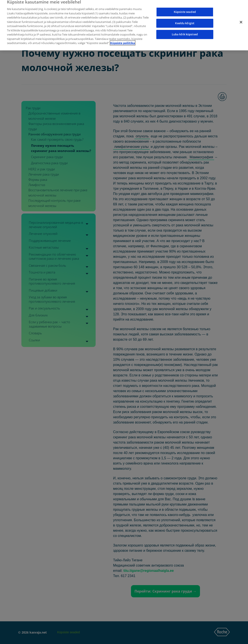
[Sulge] (241, 18)
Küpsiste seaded (185, 8)
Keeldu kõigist (185, 19)
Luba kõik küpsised (185, 31)
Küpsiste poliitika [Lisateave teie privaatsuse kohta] (123, 39)
